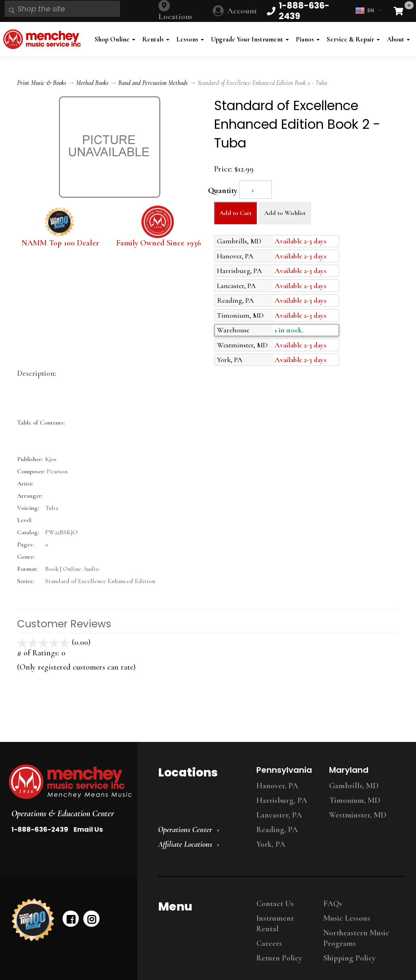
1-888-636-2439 (40, 829)
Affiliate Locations (185, 844)
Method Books (92, 83)
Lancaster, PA (279, 815)
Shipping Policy (349, 958)
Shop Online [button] (115, 39)
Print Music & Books (42, 83)
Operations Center (185, 830)
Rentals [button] (156, 39)
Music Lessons (347, 918)
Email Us (88, 829)
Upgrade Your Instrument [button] (250, 39)
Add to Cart (235, 213)
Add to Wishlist (285, 213)
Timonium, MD (355, 800)
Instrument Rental (275, 924)
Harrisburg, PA (282, 800)
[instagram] (91, 919)
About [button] (398, 39)
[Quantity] (256, 190)
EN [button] (368, 11)
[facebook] (71, 919)
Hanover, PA (277, 786)
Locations (175, 16)
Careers (269, 943)
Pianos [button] (308, 39)
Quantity (223, 191)
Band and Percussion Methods (153, 83)
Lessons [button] (190, 39)
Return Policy (279, 958)
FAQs (333, 904)
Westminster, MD (358, 815)
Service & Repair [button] (353, 39)
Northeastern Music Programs (356, 938)
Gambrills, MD (354, 786)
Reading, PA (277, 830)
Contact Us (275, 904)
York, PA (271, 844)
